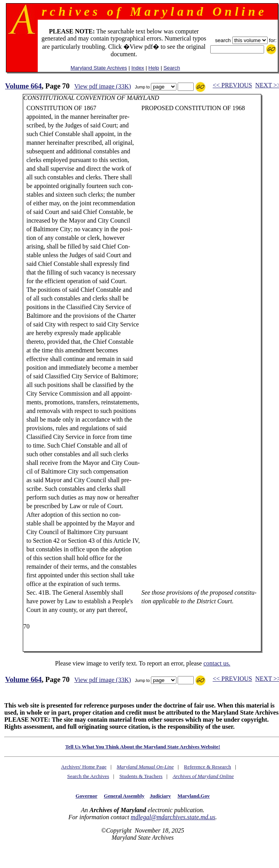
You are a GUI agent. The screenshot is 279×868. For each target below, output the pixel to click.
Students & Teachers (141, 776)
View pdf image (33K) (103, 86)
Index (138, 68)
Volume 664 (23, 86)
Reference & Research (207, 767)
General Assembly (124, 796)
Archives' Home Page (84, 767)
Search (172, 68)
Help (154, 68)
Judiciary (160, 796)
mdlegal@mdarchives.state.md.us (173, 817)
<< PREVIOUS (232, 85)
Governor (86, 796)
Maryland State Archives (99, 68)
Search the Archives (88, 776)
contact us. (217, 663)
